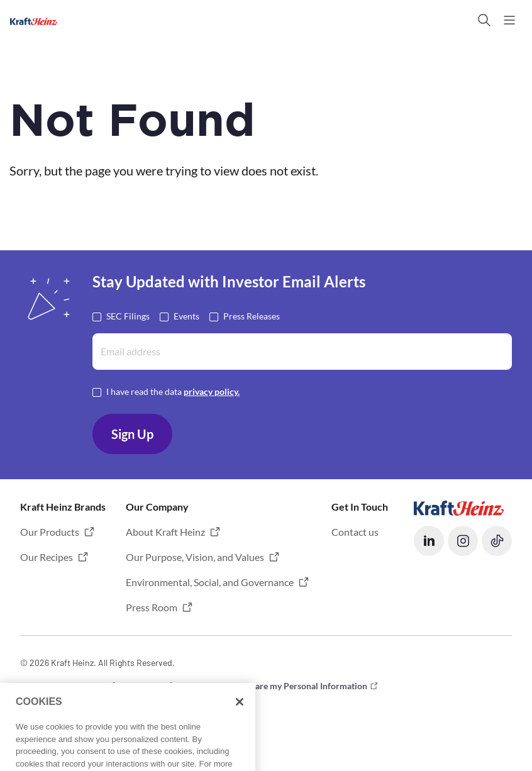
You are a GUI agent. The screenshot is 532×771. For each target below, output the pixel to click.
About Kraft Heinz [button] (165, 532)
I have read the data (173, 391)
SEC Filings (128, 315)
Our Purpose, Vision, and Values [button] (195, 557)
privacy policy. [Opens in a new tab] (212, 391)
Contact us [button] (355, 532)
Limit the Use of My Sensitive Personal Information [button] (119, 704)
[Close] (240, 729)
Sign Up (132, 434)
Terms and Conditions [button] (63, 686)
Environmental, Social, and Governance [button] (210, 582)
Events (186, 315)
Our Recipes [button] (47, 557)
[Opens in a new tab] (459, 507)
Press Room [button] (152, 607)
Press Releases (252, 315)
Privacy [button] (147, 686)
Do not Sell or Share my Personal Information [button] (279, 686)
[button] (484, 20)
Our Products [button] (50, 532)
